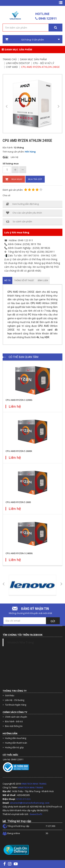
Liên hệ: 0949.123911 (13, 759)
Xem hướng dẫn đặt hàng (22, 204)
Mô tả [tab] (7, 280)
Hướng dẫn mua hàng (16, 738)
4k (38, 337)
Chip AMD (12, 67)
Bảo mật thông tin (14, 726)
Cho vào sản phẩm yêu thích (24, 213)
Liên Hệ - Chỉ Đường (15, 700)
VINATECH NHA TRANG (34, 784)
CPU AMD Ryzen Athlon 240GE (40, 67)
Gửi (53, 621)
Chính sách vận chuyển (16, 717)
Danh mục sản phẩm (17, 49)
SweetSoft (36, 814)
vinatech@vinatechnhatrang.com (30, 803)
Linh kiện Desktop (18, 63)
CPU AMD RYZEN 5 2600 (18, 502)
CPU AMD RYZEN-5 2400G (19, 553)
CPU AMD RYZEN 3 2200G (19, 400)
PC (30, 315)
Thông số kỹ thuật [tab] (24, 280)
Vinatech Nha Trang (21, 642)
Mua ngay (14, 179)
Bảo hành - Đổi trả (14, 721)
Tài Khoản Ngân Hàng (16, 705)
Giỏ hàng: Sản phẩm (32, 39)
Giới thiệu (10, 695)
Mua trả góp (35, 179)
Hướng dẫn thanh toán (16, 743)
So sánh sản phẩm (19, 222)
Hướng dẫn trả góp (14, 747)
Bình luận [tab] (43, 280)
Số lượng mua (11, 163)
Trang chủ (10, 59)
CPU (10, 292)
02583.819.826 (24, 799)
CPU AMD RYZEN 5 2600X (19, 451)
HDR (47, 337)
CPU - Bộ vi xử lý (44, 63)
